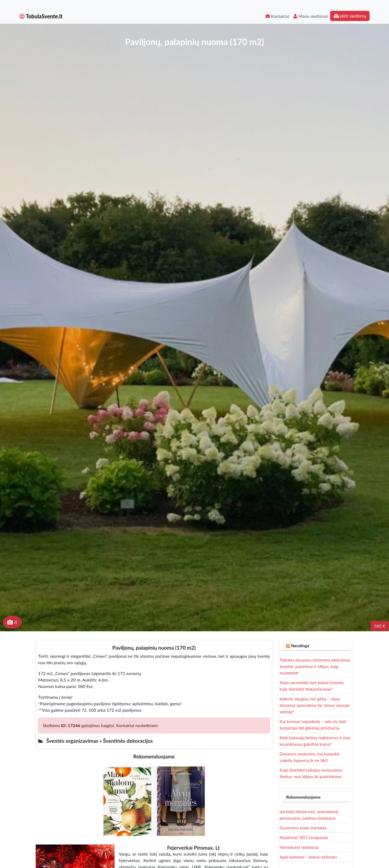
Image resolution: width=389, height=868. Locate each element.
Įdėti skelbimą (350, 16)
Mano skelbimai (311, 16)
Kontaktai (277, 16)
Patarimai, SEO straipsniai (304, 837)
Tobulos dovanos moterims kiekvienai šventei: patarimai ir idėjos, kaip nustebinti (315, 666)
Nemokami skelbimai (299, 847)
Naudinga (300, 645)
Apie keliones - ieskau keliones (308, 857)
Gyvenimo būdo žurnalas (303, 828)
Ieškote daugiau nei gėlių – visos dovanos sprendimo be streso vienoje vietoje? (315, 705)
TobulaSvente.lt (41, 16)
